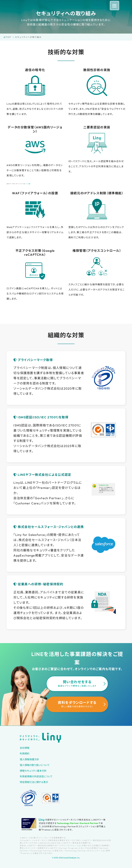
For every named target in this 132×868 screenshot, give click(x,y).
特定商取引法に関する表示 (34, 782)
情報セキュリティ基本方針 (33, 771)
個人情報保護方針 (29, 759)
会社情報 (25, 748)
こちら (28, 184)
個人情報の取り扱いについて (35, 765)
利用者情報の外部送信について (36, 776)
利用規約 (25, 754)
